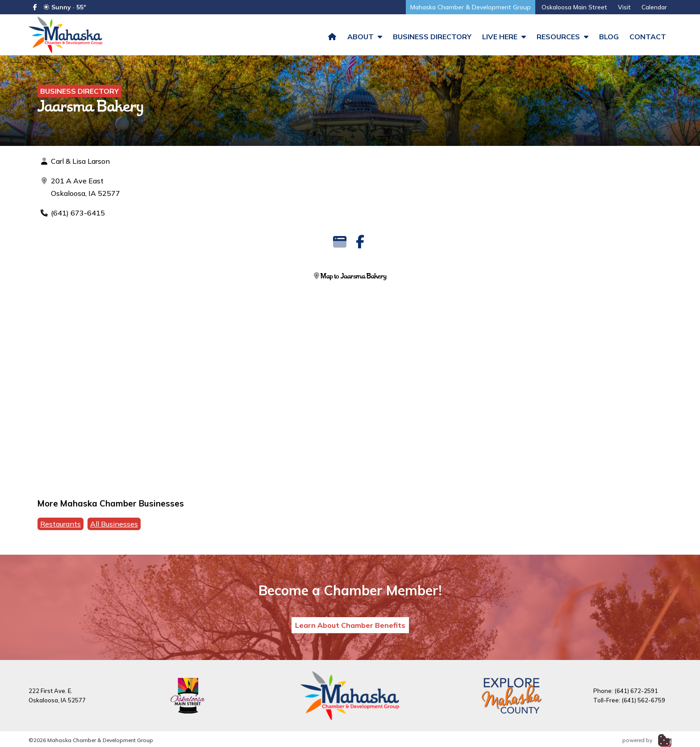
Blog (609, 37)
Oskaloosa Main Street (574, 7)
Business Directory (432, 37)
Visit (624, 7)
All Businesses (114, 527)
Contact (648, 37)
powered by (647, 744)
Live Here (504, 37)
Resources (562, 37)
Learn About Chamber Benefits (350, 629)
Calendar (654, 7)
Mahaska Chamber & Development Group (471, 7)
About (365, 37)
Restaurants (60, 527)
